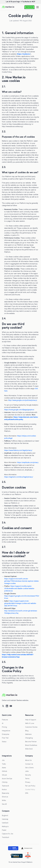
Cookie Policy (30, 790)
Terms (27, 779)
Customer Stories (31, 727)
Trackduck (5, 837)
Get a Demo (29, 768)
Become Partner (31, 742)
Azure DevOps (7, 779)
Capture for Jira (7, 834)
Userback (5, 823)
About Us (28, 760)
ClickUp (5, 782)
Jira (3, 760)
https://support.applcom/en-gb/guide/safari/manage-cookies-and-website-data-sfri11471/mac (20, 604)
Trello (4, 764)
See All (4, 804)
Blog (27, 731)
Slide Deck (29, 749)
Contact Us (29, 764)
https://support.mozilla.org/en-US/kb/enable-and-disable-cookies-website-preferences (19, 589)
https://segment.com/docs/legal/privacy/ (19, 477)
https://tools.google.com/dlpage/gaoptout (19, 410)
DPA (27, 793)
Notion (4, 790)
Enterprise (6, 734)
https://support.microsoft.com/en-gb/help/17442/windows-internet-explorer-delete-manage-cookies (22, 581)
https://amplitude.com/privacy (28, 463)
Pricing (4, 727)
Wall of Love (30, 723)
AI (3, 723)
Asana (4, 768)
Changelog (29, 738)
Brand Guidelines (31, 745)
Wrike (4, 801)
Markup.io (5, 827)
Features (5, 720)
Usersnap (5, 819)
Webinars (28, 734)
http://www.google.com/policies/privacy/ (23, 400)
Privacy (28, 782)
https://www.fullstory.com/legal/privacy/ (18, 450)
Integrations (6, 731)
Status (4, 742)
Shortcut (5, 797)
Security (28, 775)
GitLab (4, 775)
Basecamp (5, 793)
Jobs (27, 771)
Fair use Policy (30, 786)
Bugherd (5, 816)
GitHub (4, 771)
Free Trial (5, 738)
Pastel (4, 830)
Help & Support (31, 720)
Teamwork (5, 786)
